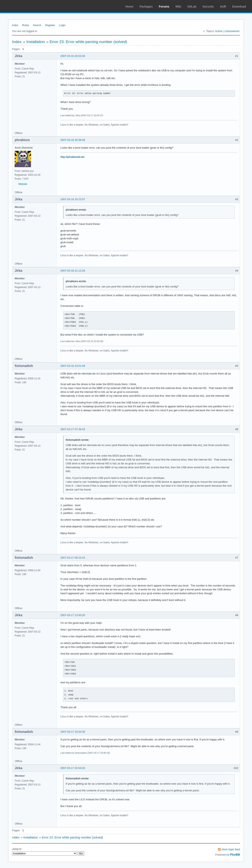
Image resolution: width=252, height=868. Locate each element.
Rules (26, 25)
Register (50, 25)
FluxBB (235, 855)
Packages (146, 7)
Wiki (178, 7)
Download (239, 7)
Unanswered (232, 31)
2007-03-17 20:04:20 (73, 768)
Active (219, 31)
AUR (223, 7)
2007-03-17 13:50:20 (73, 615)
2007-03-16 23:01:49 (73, 366)
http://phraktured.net (72, 157)
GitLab (192, 7)
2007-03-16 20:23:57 (73, 199)
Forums (164, 7)
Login (62, 25)
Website (23, 184)
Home (129, 7)
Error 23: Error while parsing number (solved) (88, 42)
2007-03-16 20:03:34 (73, 56)
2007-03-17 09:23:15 (73, 558)
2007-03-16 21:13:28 (73, 271)
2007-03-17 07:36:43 (73, 429)
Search (37, 25)
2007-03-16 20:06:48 (73, 140)
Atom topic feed (231, 849)
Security (208, 7)
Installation (36, 42)
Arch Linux (22, 6)
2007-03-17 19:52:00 (73, 732)
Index (15, 25)
